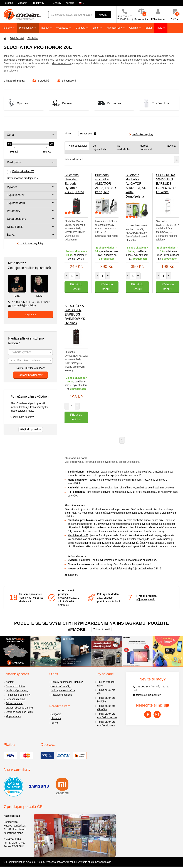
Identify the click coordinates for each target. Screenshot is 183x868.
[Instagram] (157, 714)
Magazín (22, 3)
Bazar (149, 28)
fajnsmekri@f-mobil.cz (22, 306)
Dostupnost (14, 162)
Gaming (134, 28)
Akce (160, 28)
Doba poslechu (17, 219)
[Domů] (4, 38)
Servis (55, 723)
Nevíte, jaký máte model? (31, 368)
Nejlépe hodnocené (146, 148)
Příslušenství (27, 28)
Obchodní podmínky (17, 690)
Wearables (63, 28)
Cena (10, 135)
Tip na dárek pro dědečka (106, 708)
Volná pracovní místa (63, 690)
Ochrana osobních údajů (19, 712)
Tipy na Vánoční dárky (106, 684)
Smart (96, 28)
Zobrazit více (11, 71)
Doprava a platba (15, 686)
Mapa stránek (13, 716)
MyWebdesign (103, 862)
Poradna (8, 3)
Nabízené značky (61, 686)
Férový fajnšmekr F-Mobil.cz (67, 682)
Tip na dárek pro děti (106, 692)
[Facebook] (148, 714)
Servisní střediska (16, 699)
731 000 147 (29, 302)
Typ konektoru (16, 203)
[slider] (10, 144)
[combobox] (30, 352)
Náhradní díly (115, 28)
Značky (57, 3)
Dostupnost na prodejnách (22, 178)
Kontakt (70, 3)
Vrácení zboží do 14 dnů (19, 708)
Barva (11, 235)
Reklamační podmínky (18, 695)
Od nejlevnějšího (100, 148)
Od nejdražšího (123, 148)
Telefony (7, 28)
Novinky (172, 146)
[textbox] (30, 352)
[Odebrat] (88, 134)
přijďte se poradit (146, 599)
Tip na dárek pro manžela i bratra (106, 724)
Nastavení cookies (62, 695)
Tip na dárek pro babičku (106, 700)
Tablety (45, 28)
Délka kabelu (15, 227)
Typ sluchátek (16, 195)
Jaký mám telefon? (23, 417)
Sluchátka (33, 38)
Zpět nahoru (71, 575)
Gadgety (81, 28)
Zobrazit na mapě (13, 833)
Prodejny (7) (38, 3)
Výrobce (12, 187)
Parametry (14, 211)
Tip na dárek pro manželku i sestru (107, 716)
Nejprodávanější (78, 146)
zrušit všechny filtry (30, 243)
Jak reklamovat (14, 703)
